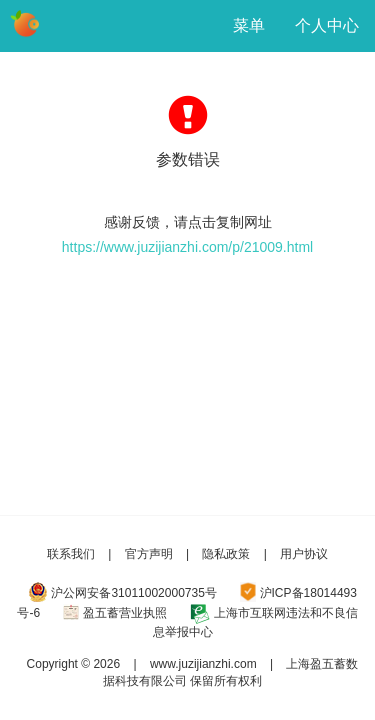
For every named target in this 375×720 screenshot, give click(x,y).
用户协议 (304, 554)
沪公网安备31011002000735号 (133, 593)
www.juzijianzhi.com (203, 664)
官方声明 (149, 554)
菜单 (249, 25)
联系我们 (71, 554)
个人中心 (327, 25)
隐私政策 (226, 554)
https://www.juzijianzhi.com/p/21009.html (187, 247)
